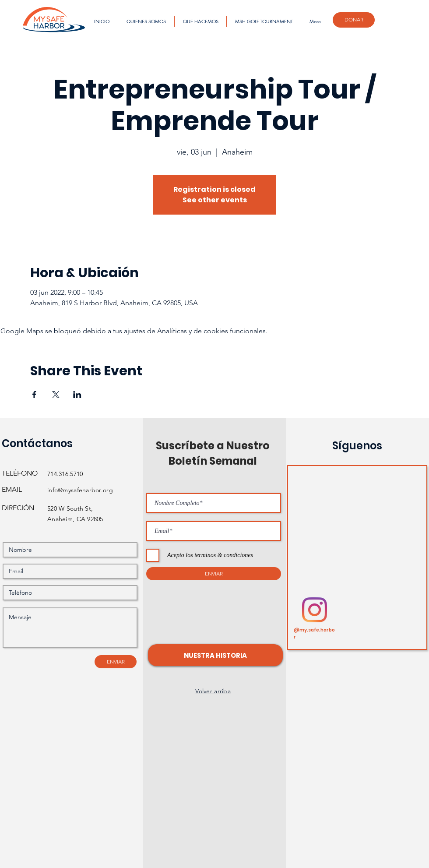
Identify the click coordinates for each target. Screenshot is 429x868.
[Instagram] (315, 610)
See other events (215, 200)
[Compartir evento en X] (56, 395)
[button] (215, 655)
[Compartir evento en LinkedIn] (77, 395)
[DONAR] (354, 20)
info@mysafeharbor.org (80, 490)
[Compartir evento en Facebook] (34, 395)
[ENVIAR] (116, 662)
